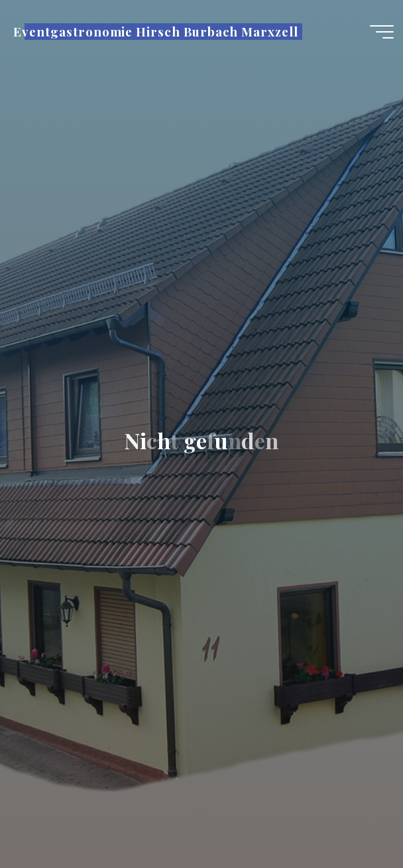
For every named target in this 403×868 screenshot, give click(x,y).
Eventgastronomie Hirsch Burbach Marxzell (155, 32)
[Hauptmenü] (382, 32)
